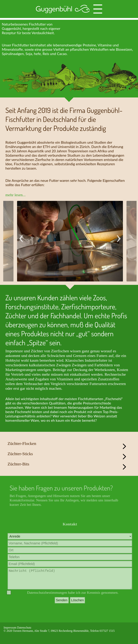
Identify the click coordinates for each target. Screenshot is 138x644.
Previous (21, 235)
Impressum (10, 628)
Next (119, 235)
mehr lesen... (15, 195)
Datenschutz (24, 628)
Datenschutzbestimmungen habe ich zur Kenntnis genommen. (73, 596)
